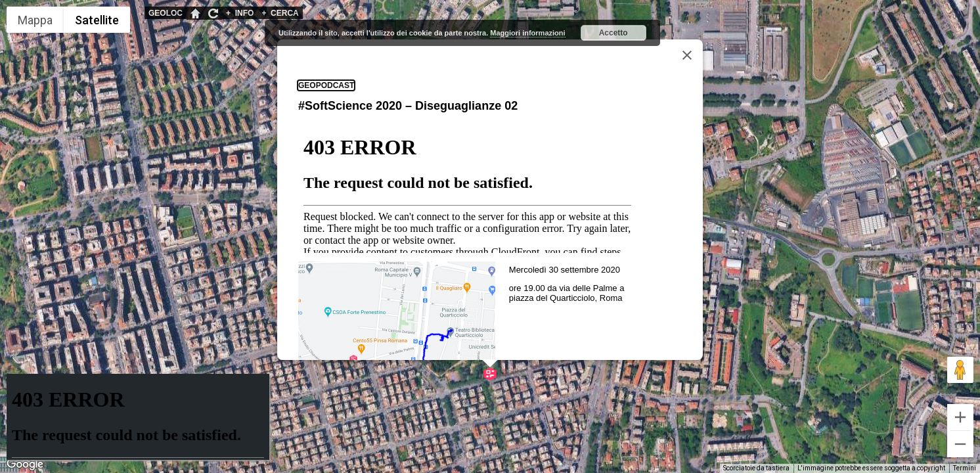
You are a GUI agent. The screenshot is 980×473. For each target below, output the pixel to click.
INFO (240, 13)
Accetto (613, 33)
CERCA (280, 13)
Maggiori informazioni (527, 33)
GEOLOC (166, 13)
